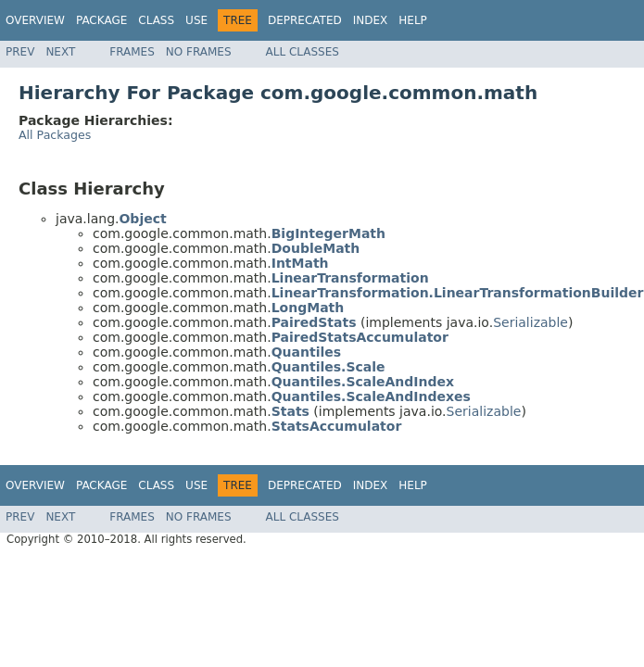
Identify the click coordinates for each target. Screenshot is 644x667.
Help (413, 20)
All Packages (55, 135)
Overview (35, 20)
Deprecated (305, 20)
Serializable (530, 322)
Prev (20, 52)
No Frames (199, 52)
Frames (132, 52)
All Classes (303, 52)
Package (101, 20)
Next (60, 52)
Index (371, 20)
